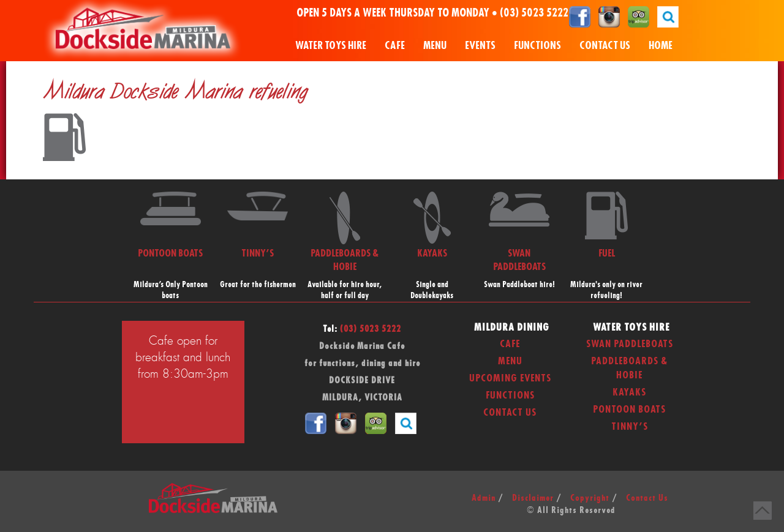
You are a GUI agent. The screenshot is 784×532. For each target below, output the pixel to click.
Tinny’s (630, 427)
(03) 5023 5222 (534, 13)
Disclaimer (533, 498)
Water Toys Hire (331, 46)
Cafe (395, 46)
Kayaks (629, 392)
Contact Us (605, 46)
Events (480, 46)
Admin (484, 498)
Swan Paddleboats (630, 344)
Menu (435, 46)
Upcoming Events (510, 378)
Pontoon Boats (629, 410)
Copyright (590, 498)
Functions (537, 46)
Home (661, 46)
